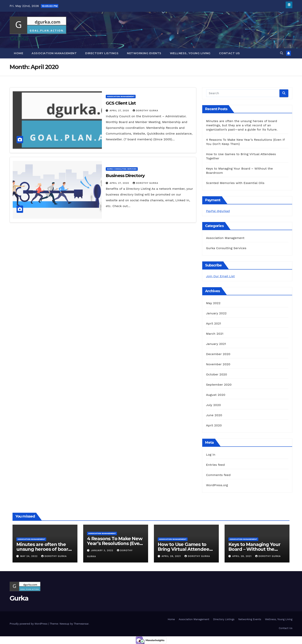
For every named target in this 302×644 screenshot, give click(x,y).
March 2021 (215, 334)
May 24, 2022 (29, 556)
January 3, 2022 (103, 550)
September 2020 (219, 385)
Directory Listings (102, 53)
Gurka (19, 38)
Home (18, 53)
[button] (282, 53)
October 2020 (217, 374)
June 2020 (214, 415)
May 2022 (213, 303)
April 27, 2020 (120, 111)
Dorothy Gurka (145, 111)
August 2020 (216, 395)
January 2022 (216, 313)
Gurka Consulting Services (122, 169)
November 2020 (218, 364)
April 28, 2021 (172, 556)
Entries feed (215, 465)
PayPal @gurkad (218, 211)
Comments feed (218, 475)
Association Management (54, 53)
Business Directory (125, 176)
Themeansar (81, 624)
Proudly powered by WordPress (29, 624)
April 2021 (214, 323)
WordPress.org (217, 485)
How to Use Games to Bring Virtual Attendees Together (185, 549)
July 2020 (213, 405)
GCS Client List (121, 103)
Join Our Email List (220, 276)
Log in (211, 455)
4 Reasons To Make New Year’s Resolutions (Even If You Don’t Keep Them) (115, 543)
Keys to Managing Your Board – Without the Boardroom (254, 549)
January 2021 (216, 344)
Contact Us (229, 53)
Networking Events (144, 53)
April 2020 (214, 425)
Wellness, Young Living (190, 53)
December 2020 (218, 354)
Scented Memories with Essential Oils (235, 183)
